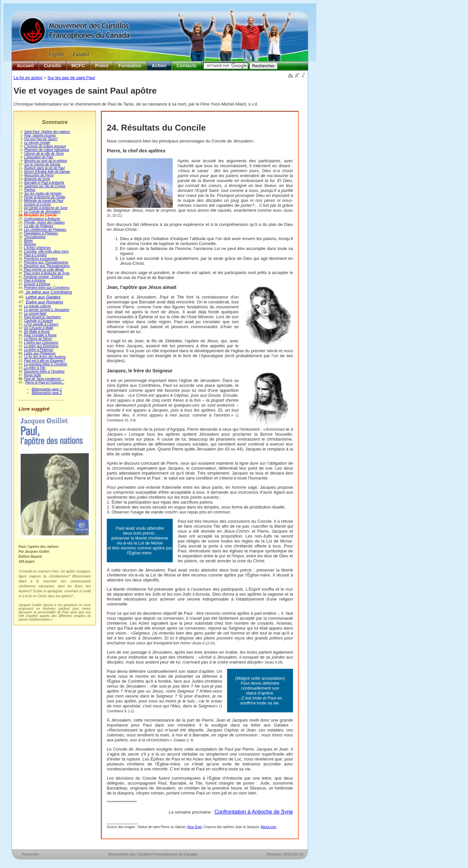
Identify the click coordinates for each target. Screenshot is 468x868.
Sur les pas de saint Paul (71, 78)
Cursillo (53, 66)
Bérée (29, 241)
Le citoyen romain (37, 143)
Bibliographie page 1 (47, 389)
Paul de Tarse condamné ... (44, 379)
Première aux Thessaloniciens (46, 262)
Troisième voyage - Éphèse (43, 277)
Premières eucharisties (41, 259)
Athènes (30, 244)
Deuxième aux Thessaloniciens (46, 266)
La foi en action (28, 78)
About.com (269, 827)
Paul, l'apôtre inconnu (40, 135)
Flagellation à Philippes (41, 233)
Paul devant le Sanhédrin (43, 317)
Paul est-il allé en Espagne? (44, 361)
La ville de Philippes (39, 226)
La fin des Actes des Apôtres (45, 357)
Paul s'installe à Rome (40, 335)
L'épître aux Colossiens (41, 342)
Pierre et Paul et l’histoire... (45, 382)
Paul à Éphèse (35, 280)
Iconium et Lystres (37, 204)
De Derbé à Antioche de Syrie (46, 208)
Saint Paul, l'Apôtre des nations (47, 132)
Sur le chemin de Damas (43, 164)
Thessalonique (35, 237)
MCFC (78, 66)
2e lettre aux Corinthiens (48, 292)
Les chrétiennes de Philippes (45, 230)
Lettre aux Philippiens (40, 353)
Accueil (25, 66)
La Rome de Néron (38, 339)
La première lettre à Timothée (46, 364)
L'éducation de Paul (39, 157)
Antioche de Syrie (37, 179)
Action (159, 66)
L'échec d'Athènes (37, 248)
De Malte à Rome (37, 332)
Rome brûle (33, 375)
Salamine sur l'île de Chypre (45, 186)
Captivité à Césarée (39, 321)
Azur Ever (194, 827)
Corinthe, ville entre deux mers (46, 251)
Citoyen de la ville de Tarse (44, 154)
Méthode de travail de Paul (44, 201)
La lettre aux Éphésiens (41, 346)
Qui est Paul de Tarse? (41, 139)
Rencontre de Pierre (39, 175)
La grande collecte (38, 306)
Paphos (30, 190)
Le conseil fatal (35, 313)
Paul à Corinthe (35, 255)
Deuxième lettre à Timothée (44, 372)
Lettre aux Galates (43, 297)
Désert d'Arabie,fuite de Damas (47, 172)
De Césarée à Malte (39, 328)
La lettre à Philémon (39, 350)
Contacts (186, 66)
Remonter (30, 854)
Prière (102, 66)
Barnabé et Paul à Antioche (44, 183)
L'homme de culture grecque (45, 146)
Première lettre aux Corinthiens (47, 288)
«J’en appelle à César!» (41, 324)
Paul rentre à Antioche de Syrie (47, 273)
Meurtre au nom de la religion (46, 161)
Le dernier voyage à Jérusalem (47, 310)
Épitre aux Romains (44, 302)
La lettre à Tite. (34, 368)
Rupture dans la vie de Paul (45, 168)
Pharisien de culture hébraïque (47, 150)
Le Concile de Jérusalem (42, 212)
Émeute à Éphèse (37, 284)
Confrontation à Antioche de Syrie (254, 812)
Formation (130, 66)
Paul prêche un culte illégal (43, 270)
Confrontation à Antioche (42, 219)
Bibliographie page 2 (47, 393)
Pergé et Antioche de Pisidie (45, 197)
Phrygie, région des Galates (44, 222)
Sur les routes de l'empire (43, 193)
